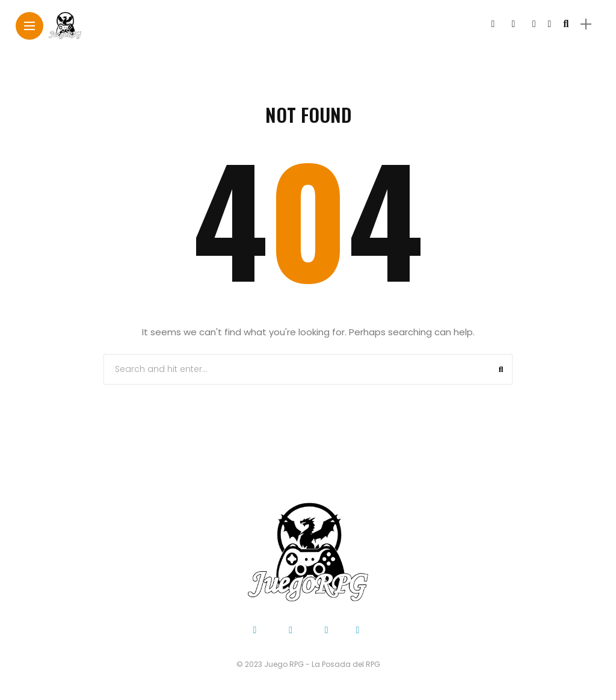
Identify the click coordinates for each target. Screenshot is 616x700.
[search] (566, 24)
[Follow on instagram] (534, 24)
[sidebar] (586, 24)
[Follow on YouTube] (550, 24)
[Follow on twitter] (513, 24)
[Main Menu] (29, 26)
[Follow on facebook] (493, 24)
